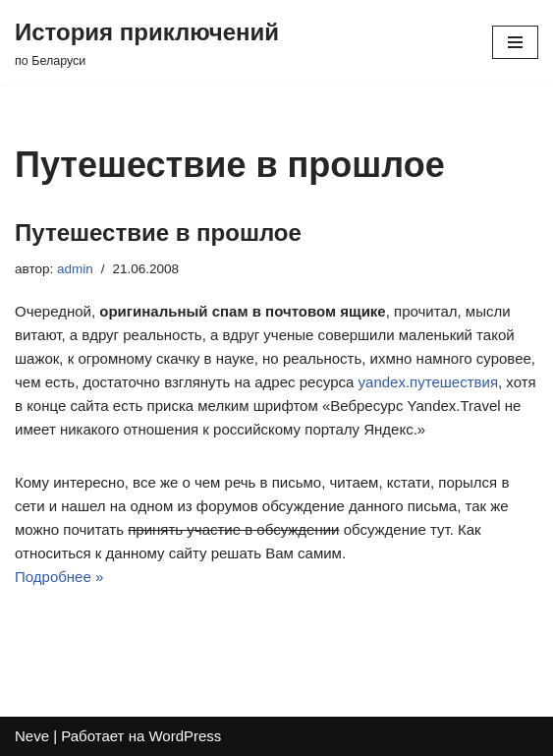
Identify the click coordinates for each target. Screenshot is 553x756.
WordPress (185, 736)
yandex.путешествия (428, 382)
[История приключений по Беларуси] (147, 42)
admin (75, 269)
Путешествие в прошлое (158, 233)
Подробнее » (59, 577)
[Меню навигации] (515, 42)
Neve (32, 736)
